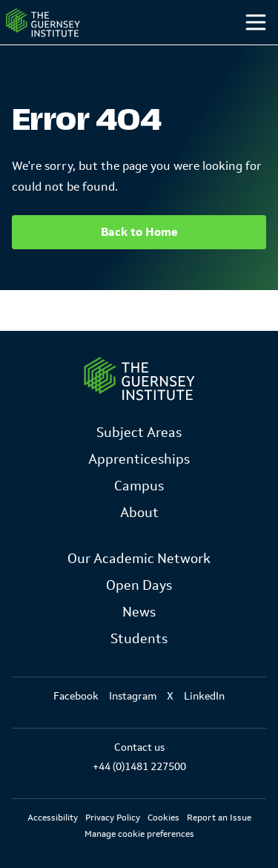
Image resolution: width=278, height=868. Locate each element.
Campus (139, 486)
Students (139, 639)
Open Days (139, 585)
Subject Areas (139, 433)
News (139, 612)
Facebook (76, 696)
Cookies (163, 818)
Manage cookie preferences (139, 834)
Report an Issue (219, 818)
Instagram (133, 696)
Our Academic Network (139, 559)
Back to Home (139, 232)
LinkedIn (204, 696)
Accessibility (53, 818)
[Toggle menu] (256, 22)
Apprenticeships (139, 459)
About (139, 513)
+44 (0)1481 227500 (139, 766)
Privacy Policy (113, 818)
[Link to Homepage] (139, 379)
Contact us (139, 747)
